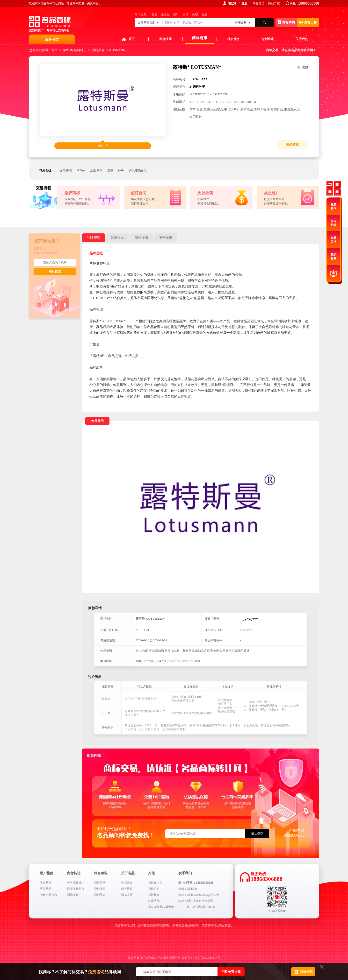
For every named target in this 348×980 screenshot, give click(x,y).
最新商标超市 (76, 889)
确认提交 (55, 271)
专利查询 (268, 39)
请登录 (232, 3)
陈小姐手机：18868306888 (196, 883)
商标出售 (308, 22)
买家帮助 (46, 889)
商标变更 (100, 889)
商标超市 (200, 38)
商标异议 (100, 895)
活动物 (81, 171)
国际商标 (73, 895)
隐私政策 (127, 895)
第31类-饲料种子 (75, 50)
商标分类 (259, 3)
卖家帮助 (46, 883)
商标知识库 (155, 883)
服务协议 (127, 889)
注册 (244, 3)
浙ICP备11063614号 (207, 958)
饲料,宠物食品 (138, 171)
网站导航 (274, 3)
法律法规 (154, 901)
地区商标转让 (76, 883)
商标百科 (154, 889)
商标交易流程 (49, 895)
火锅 (195, 14)
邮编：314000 (188, 889)
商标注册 (166, 39)
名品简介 (127, 883)
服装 (154, 14)
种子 (121, 171)
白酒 (186, 14)
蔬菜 (110, 171)
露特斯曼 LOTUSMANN (109, 50)
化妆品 (165, 14)
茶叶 (176, 14)
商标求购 (286, 22)
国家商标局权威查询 (161, 907)
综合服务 (234, 39)
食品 (204, 14)
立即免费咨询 (231, 972)
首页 (131, 39)
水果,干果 (96, 171)
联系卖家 (292, 144)
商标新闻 (154, 895)
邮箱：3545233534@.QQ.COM (199, 895)
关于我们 (302, 39)
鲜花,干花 (66, 171)
